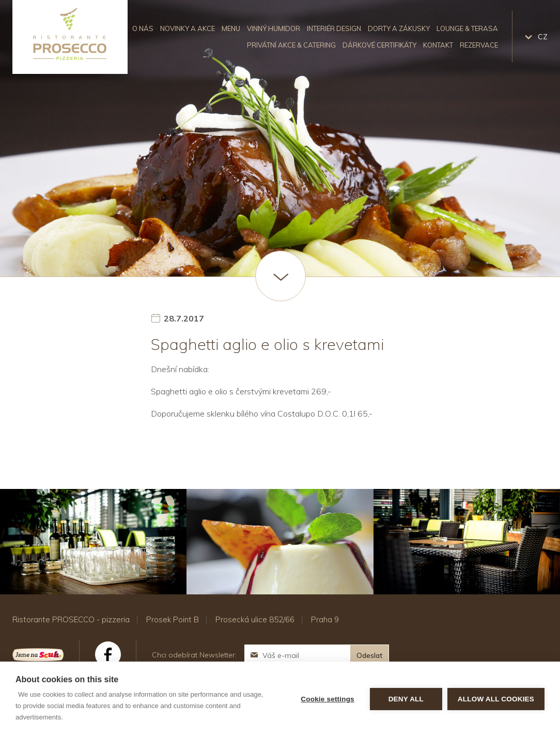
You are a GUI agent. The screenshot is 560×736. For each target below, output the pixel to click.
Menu (231, 28)
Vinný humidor (274, 28)
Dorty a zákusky (399, 28)
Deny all (406, 699)
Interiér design (334, 28)
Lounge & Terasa (467, 28)
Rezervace (479, 45)
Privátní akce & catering (291, 45)
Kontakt (438, 45)
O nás (143, 28)
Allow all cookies (496, 699)
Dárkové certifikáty (379, 45)
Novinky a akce (188, 28)
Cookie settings (328, 699)
